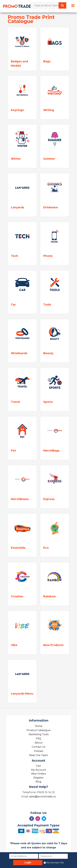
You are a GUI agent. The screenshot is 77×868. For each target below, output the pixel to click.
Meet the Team (39, 755)
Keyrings (17, 110)
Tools (47, 305)
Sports (48, 402)
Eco (46, 548)
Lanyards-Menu (22, 694)
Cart (38, 766)
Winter (16, 159)
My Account (39, 770)
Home (39, 726)
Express (49, 499)
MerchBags (51, 451)
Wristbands (19, 353)
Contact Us (38, 747)
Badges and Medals (19, 63)
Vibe (14, 645)
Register (39, 778)
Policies (39, 751)
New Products (53, 645)
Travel (15, 402)
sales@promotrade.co (42, 797)
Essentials (18, 548)
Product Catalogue (38, 730)
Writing (49, 110)
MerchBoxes (20, 499)
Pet (13, 451)
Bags (47, 61)
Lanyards (17, 207)
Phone (48, 256)
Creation (17, 596)
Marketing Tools (39, 734)
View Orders (38, 774)
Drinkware (51, 207)
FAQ (38, 739)
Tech (14, 256)
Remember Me (55, 863)
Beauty (48, 353)
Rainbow (49, 596)
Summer (49, 159)
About (39, 743)
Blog (38, 782)
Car (13, 305)
